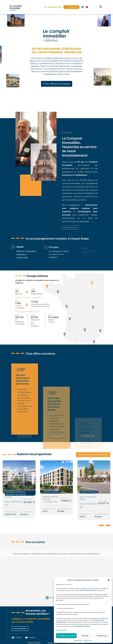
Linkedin (17, 638)
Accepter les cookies (66, 636)
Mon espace (71, 7)
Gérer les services (61, 630)
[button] (109, 580)
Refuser (85, 636)
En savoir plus (70, 227)
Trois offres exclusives (57, 84)
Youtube (30, 638)
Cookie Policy (78, 640)
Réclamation (53, 643)
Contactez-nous (53, 7)
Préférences (102, 636)
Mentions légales (34, 643)
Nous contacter (20, 629)
